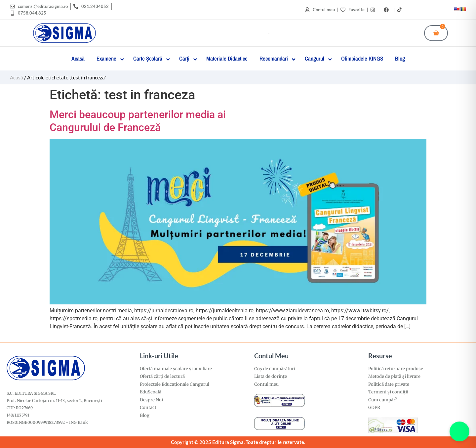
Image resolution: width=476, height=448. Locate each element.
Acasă (17, 77)
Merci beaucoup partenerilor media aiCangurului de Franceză (138, 121)
